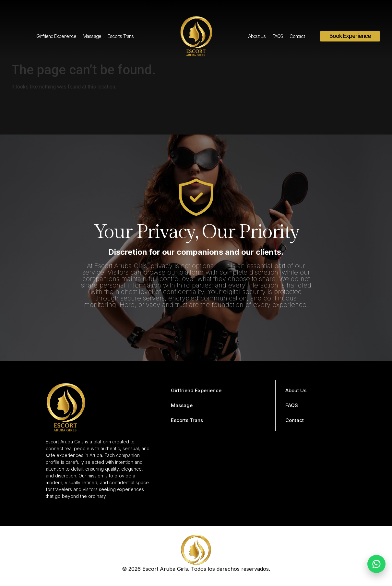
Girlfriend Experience (56, 36)
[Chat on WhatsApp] (376, 564)
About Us (257, 36)
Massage (92, 36)
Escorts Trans (121, 36)
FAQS (278, 36)
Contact (297, 36)
